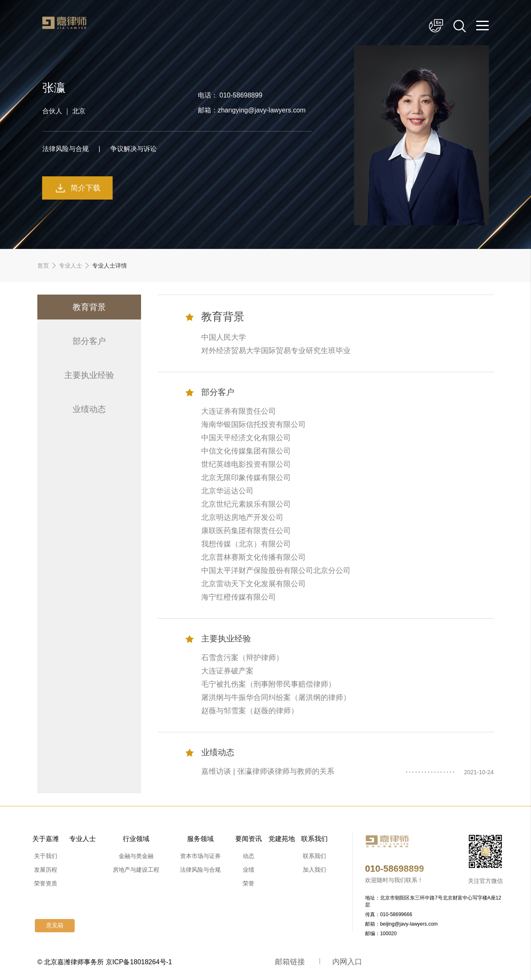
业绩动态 (89, 409)
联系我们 (314, 839)
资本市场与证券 (200, 856)
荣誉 (248, 883)
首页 (43, 266)
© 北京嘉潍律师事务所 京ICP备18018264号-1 (105, 962)
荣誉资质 (46, 883)
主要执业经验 (89, 375)
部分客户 (89, 341)
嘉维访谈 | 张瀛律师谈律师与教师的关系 (268, 771)
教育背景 (89, 307)
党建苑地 (282, 839)
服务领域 (200, 839)
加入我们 (314, 870)
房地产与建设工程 (136, 870)
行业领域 (136, 839)
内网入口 (347, 962)
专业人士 (71, 266)
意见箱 (55, 925)
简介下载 (85, 188)
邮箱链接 (290, 962)
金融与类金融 (136, 856)
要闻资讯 (248, 839)
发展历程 (46, 870)
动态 (248, 856)
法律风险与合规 (200, 870)
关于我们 (46, 856)
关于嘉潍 (46, 839)
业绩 (248, 870)
